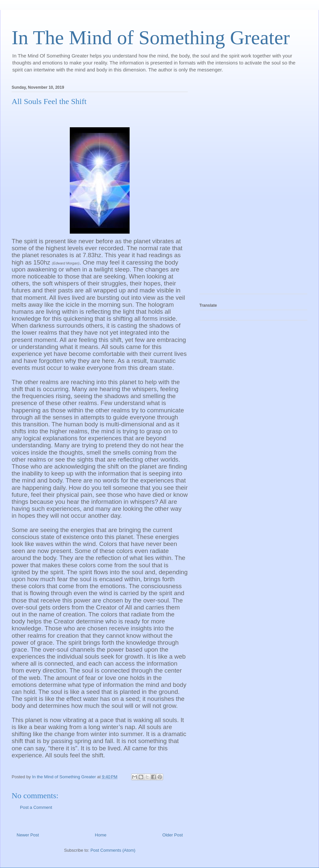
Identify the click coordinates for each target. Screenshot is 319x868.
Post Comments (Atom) (113, 850)
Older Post (173, 835)
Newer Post (28, 835)
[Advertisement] (226, 187)
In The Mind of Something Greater (151, 38)
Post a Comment (36, 807)
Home (101, 835)
